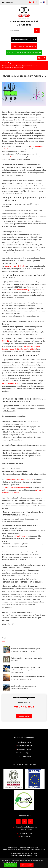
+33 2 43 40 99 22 (8, 2)
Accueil (4, 63)
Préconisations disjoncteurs (25, 753)
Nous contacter (24, 716)
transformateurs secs (10, 383)
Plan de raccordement (24, 749)
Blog (10, 63)
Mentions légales (13, 848)
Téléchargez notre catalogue (24, 40)
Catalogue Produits (24, 742)
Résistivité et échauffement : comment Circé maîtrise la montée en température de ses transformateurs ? (26, 670)
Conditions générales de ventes (29, 848)
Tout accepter (10, 865)
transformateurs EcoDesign (15, 266)
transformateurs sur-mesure (12, 157)
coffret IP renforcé (21, 536)
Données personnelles (9, 850)
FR (41, 2)
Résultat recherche (23, 850)
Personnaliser (27, 865)
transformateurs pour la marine (17, 487)
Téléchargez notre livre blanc (24, 46)
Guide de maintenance (25, 746)
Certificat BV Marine (25, 757)
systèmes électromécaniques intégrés (19, 480)
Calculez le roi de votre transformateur (24, 53)
